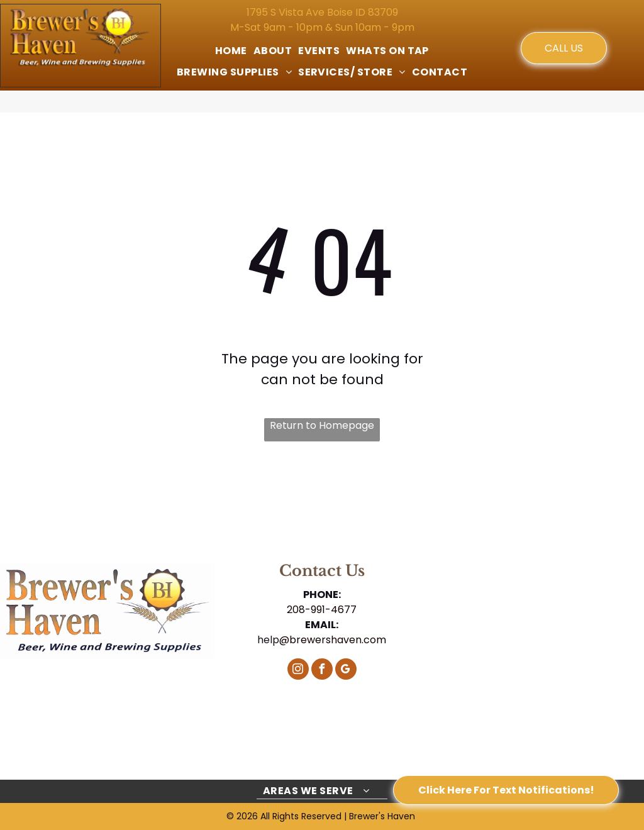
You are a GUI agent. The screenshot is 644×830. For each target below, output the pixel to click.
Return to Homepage (322, 425)
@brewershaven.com (333, 640)
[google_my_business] (346, 671)
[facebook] (322, 671)
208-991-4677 (322, 610)
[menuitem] (231, 51)
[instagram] (298, 671)
